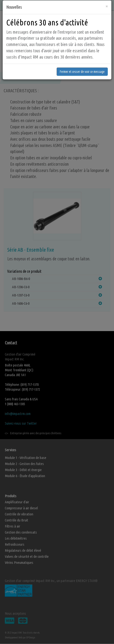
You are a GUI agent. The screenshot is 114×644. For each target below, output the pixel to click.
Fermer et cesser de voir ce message (82, 56)
